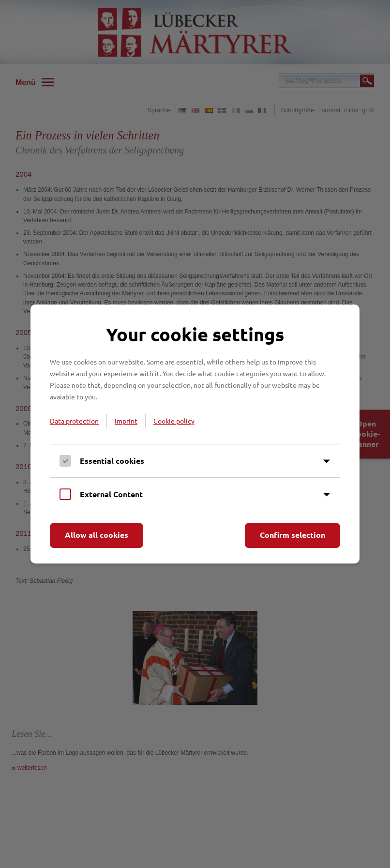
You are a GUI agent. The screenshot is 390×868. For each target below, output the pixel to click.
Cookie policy (174, 421)
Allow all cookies (97, 535)
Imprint (126, 421)
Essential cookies (112, 461)
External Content (111, 494)
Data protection (74, 421)
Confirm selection (292, 535)
